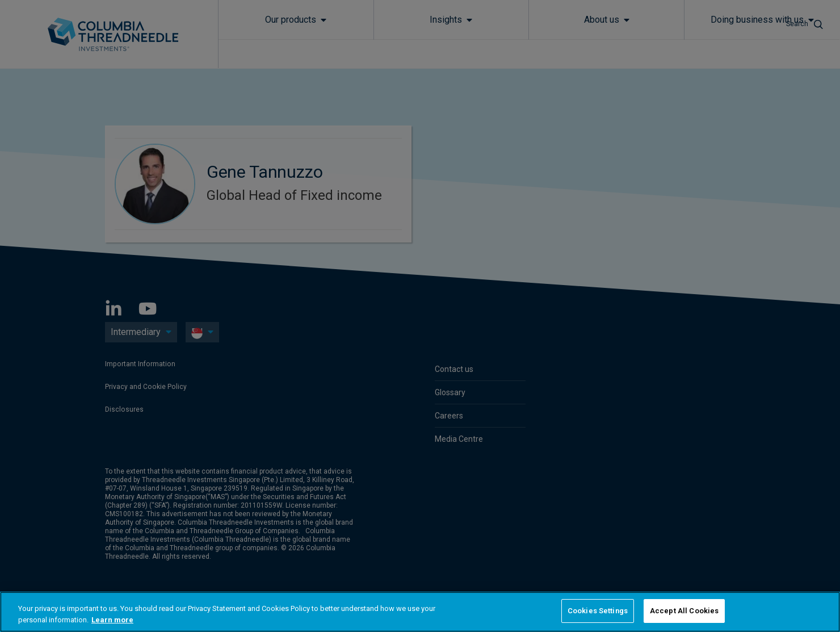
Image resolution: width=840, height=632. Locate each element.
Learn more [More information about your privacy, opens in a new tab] (112, 620)
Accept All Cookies (684, 611)
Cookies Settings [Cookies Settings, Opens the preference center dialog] (598, 611)
